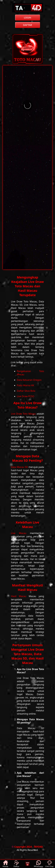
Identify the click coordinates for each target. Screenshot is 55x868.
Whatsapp (38, 864)
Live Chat (49, 864)
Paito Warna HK (25, 385)
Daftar (16, 864)
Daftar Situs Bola (26, 391)
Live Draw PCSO (26, 396)
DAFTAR (27, 25)
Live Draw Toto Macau (24, 414)
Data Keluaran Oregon (29, 380)
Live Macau (20, 533)
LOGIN (27, 17)
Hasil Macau (20, 596)
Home (6, 864)
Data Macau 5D (20, 467)
